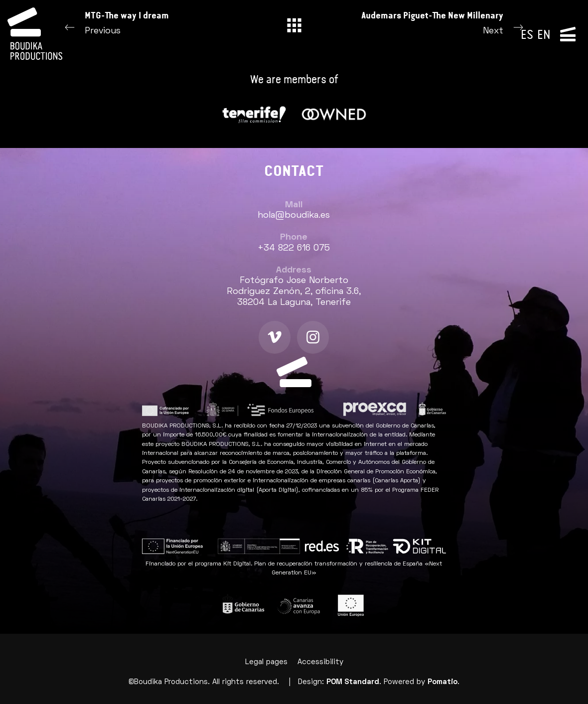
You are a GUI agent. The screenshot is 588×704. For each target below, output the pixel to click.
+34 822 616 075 (294, 248)
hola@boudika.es (294, 215)
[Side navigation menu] (568, 33)
